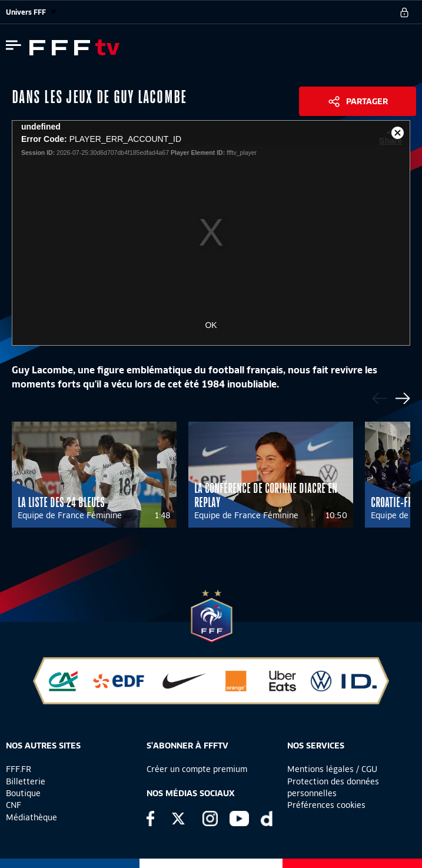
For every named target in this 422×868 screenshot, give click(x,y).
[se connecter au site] (404, 12)
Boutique (23, 793)
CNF (14, 805)
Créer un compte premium (197, 769)
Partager (367, 101)
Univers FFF (31, 12)
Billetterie (26, 781)
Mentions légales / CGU (332, 769)
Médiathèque (31, 817)
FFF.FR (19, 769)
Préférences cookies (326, 805)
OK (211, 325)
